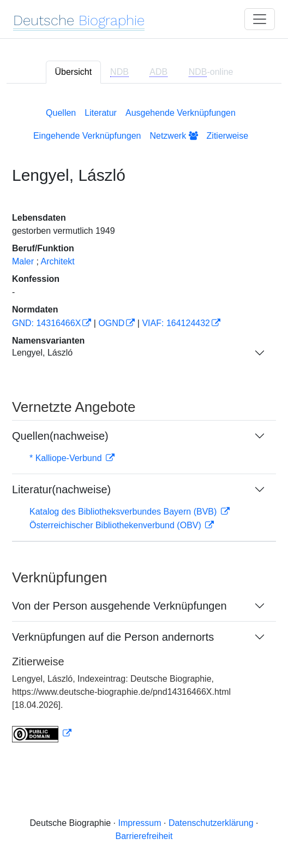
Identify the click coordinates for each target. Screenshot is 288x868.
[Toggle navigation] (260, 19)
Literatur (101, 113)
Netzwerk (173, 136)
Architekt (57, 261)
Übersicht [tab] (74, 72)
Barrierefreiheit (144, 836)
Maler (23, 261)
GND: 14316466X (46, 323)
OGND (111, 323)
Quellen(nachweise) (60, 436)
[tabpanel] (144, 423)
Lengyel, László (42, 353)
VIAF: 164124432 (176, 323)
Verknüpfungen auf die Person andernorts (113, 637)
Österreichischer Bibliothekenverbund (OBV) (116, 525)
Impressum (139, 823)
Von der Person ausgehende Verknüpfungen (119, 606)
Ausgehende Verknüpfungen (181, 113)
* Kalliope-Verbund (67, 458)
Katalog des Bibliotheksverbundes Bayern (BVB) (124, 512)
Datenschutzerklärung (211, 823)
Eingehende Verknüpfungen (87, 136)
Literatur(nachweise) (61, 489)
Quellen (61, 113)
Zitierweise (227, 136)
